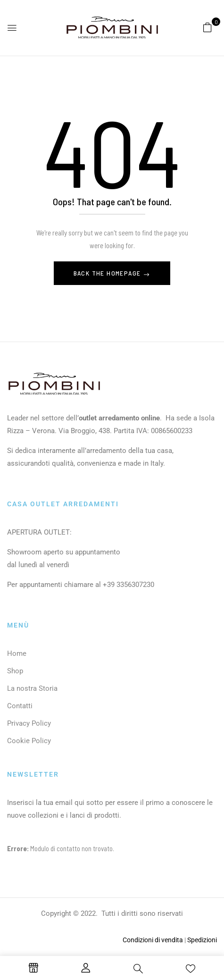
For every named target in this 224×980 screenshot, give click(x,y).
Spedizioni (202, 940)
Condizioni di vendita (153, 940)
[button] (207, 27)
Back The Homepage (108, 273)
